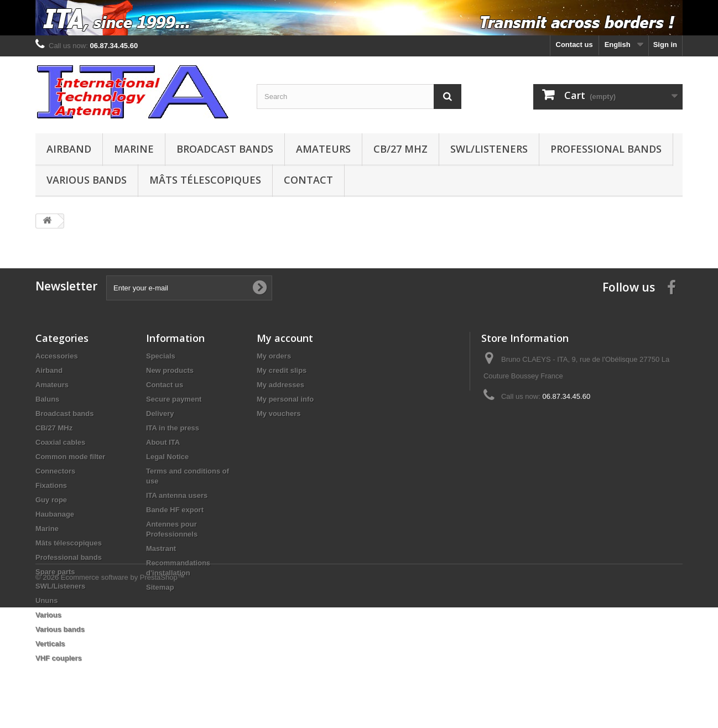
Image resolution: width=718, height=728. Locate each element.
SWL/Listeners (489, 149)
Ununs (46, 600)
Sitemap (160, 587)
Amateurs (323, 149)
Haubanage (55, 514)
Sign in (665, 45)
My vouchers (279, 414)
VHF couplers (59, 658)
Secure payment (174, 399)
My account (285, 338)
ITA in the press (173, 428)
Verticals (50, 644)
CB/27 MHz (400, 149)
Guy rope (51, 500)
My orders (274, 356)
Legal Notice (167, 457)
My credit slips (282, 370)
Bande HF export (175, 510)
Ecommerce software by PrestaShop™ (123, 698)
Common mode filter (70, 457)
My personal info (285, 399)
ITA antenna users (177, 495)
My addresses (280, 385)
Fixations (51, 485)
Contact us (574, 45)
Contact (308, 180)
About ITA (163, 442)
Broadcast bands (225, 149)
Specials (161, 356)
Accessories (57, 356)
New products (170, 370)
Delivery (160, 414)
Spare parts (55, 572)
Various (48, 615)
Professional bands (606, 149)
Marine (134, 149)
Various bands (87, 180)
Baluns (47, 399)
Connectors (55, 471)
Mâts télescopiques (205, 180)
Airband (69, 149)
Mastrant (161, 548)
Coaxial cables (60, 442)
